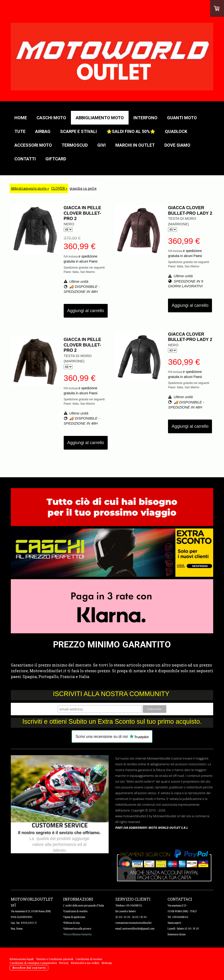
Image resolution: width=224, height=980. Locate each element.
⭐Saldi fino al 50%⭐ (131, 131)
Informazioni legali (22, 959)
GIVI (102, 145)
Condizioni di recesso (89, 959)
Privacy (64, 963)
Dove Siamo (177, 145)
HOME (21, 118)
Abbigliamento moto (100, 118)
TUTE (20, 131)
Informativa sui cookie (85, 963)
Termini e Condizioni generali (55, 959)
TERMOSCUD (75, 145)
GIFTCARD (56, 159)
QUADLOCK (176, 131)
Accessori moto (33, 145)
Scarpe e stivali (78, 131)
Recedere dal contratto (29, 968)
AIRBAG (43, 131)
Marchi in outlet (135, 145)
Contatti (25, 159)
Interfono (145, 118)
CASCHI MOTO (51, 118)
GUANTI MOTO (182, 118)
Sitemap (107, 963)
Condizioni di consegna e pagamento (33, 963)
